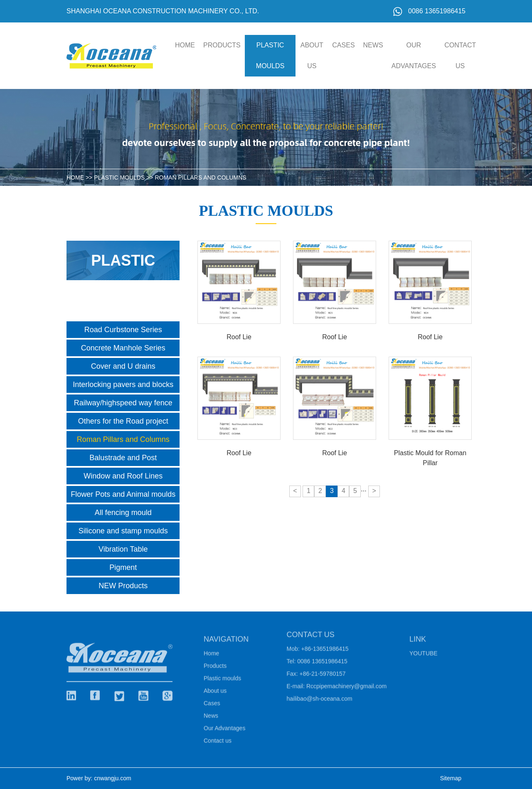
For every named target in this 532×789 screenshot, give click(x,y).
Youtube (424, 655)
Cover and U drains (123, 366)
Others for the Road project (123, 421)
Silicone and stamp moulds (123, 531)
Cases (343, 45)
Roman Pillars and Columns (200, 178)
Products (222, 45)
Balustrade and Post (123, 458)
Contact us (460, 55)
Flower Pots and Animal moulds (123, 494)
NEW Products (123, 586)
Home (211, 655)
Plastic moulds (270, 55)
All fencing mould (123, 513)
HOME (185, 45)
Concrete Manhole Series (123, 348)
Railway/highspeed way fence (123, 403)
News (373, 45)
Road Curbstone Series (123, 330)
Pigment (123, 567)
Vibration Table (123, 549)
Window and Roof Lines (123, 476)
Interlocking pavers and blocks (123, 385)
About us (312, 55)
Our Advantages (414, 55)
